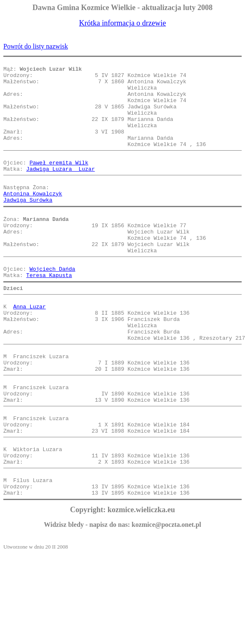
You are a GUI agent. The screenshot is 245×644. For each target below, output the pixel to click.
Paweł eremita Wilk (59, 182)
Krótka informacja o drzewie (122, 23)
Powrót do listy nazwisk (36, 46)
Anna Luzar (29, 349)
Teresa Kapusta (49, 314)
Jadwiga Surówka (28, 226)
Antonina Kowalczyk (33, 218)
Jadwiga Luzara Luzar (61, 190)
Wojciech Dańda (52, 306)
